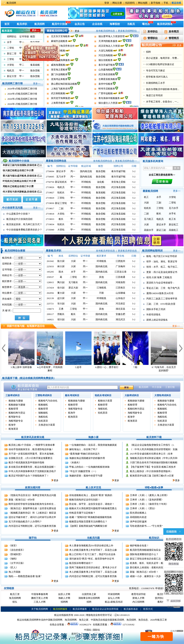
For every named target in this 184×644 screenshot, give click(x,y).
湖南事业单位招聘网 (89, 598)
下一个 (181, 348)
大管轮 (11, 65)
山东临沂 (120, 298)
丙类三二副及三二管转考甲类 (162, 299)
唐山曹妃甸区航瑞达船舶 (64, 90)
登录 (107, 3)
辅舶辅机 (43, 413)
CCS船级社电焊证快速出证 (160, 64)
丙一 (73, 171)
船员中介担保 (60, 24)
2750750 (50, 182)
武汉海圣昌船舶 (107, 81)
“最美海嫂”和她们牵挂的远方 (85, 454)
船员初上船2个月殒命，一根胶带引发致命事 (32, 445)
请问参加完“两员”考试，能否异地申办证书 (92, 559)
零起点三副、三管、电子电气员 (163, 288)
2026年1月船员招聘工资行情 (22, 104)
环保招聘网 (114, 594)
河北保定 (120, 304)
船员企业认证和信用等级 (105, 609)
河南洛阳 (120, 282)
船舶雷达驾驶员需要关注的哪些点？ (88, 522)
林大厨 (61, 266)
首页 (7, 24)
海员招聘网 (15, 598)
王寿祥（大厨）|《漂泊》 (143, 508)
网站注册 (117, 3)
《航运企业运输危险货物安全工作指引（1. (152, 445)
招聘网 (64, 602)
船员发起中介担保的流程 (19, 219)
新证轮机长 (61, 182)
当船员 (131, 24)
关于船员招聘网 (40, 609)
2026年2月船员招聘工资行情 (22, 99)
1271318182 (122, 625)
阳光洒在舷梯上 (138, 513)
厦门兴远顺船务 (59, 81)
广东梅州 (120, 266)
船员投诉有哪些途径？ (81, 563)
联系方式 (148, 609)
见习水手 (61, 177)
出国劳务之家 (89, 594)
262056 (50, 293)
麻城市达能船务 (59, 47)
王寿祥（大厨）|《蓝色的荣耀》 (147, 500)
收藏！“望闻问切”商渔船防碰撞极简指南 (91, 517)
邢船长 (61, 314)
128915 (50, 282)
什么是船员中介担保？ (18, 214)
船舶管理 (13, 409)
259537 (50, 277)
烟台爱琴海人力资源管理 (112, 43)
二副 (61, 208)
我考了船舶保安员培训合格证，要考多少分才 (93, 567)
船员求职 (22, 24)
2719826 (50, 187)
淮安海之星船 (118, 182)
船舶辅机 (43, 405)
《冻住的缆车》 (17, 550)
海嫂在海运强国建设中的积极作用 (87, 458)
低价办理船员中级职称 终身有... (163, 89)
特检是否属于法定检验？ (82, 513)
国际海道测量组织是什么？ (144, 554)
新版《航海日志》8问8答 (22, 500)
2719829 (50, 198)
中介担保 (157, 387)
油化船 (101, 182)
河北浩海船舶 (106, 62)
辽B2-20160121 (122, 615)
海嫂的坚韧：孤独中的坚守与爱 (86, 476)
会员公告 (80, 24)
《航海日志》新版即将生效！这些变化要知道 (32, 508)
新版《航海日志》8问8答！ (144, 572)
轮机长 (61, 193)
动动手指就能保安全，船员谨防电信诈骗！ (31, 449)
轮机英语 (43, 421)
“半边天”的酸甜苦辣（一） (83, 471)
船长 (61, 219)
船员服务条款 (131, 609)
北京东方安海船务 (60, 43)
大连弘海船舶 (106, 57)
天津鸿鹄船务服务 (108, 47)
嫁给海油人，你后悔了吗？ (84, 449)
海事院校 (115, 24)
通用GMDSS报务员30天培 (160, 293)
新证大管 (12, 76)
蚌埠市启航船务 (107, 95)
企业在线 (97, 24)
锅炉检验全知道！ (139, 546)
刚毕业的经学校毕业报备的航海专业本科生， (32, 504)
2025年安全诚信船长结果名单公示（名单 (151, 454)
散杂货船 (35, 42)
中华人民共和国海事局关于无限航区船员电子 (32, 471)
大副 (146, 203)
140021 (50, 319)
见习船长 (73, 282)
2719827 (50, 193)
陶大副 (61, 282)
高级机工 (174, 230)
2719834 (50, 224)
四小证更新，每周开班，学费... (162, 58)
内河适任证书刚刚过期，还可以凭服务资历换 (32, 526)
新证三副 (161, 230)
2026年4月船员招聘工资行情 (22, 89)
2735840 (50, 230)
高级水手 (149, 230)
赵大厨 (61, 298)
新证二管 (12, 53)
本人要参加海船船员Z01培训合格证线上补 (91, 546)
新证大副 (73, 288)
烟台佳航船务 (106, 66)
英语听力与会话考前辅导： (161, 283)
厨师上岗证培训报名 (157, 320)
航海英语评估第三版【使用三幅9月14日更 (152, 476)
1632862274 (79, 625)
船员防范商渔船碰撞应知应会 (145, 550)
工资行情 (170, 387)
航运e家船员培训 (114, 602)
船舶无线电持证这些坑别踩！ (85, 500)
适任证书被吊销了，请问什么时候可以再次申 (32, 517)
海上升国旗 (15, 572)
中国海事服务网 (40, 594)
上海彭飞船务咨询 (60, 95)
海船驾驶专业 (16, 421)
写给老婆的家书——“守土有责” (146, 526)
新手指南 (155, 3)
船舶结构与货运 (17, 413)
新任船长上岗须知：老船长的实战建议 (150, 567)
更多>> (177, 251)
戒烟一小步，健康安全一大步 (145, 576)
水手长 (172, 214)
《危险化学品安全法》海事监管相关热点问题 (32, 495)
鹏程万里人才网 (40, 598)
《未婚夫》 (75, 462)
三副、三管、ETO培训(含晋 (161, 304)
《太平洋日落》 (17, 563)
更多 (75, 31)
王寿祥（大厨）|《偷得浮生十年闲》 (149, 504)
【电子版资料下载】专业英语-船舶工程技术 (153, 467)
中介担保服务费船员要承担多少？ (24, 230)
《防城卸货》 (16, 554)
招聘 (148, 52)
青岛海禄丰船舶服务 (109, 104)
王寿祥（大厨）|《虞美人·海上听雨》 (149, 495)
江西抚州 (120, 261)
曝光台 (146, 24)
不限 (101, 293)
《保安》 (13, 546)
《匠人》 (13, 567)
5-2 (134, 261)
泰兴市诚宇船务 (107, 71)
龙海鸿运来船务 (59, 85)
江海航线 (101, 288)
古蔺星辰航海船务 (108, 85)
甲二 (22, 65)
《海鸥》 (13, 559)
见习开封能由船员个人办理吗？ (25, 522)
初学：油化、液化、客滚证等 (162, 261)
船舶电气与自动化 (48, 401)
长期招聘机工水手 (155, 83)
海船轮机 (43, 417)
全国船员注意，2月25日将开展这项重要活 (31, 458)
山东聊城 (120, 293)
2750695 (50, 177)
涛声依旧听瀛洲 (138, 522)
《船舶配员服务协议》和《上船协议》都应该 (32, 513)
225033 (50, 266)
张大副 (61, 304)
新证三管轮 (61, 203)
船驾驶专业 (15, 417)
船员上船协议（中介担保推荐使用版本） (151, 471)
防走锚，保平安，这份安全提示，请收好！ (92, 504)
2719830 (50, 203)
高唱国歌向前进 (138, 517)
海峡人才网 (64, 598)
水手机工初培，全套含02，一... (162, 102)
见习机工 (149, 219)
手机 (166, 3)
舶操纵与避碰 (16, 401)
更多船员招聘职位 (127, 31)
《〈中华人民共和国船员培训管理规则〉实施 (154, 449)
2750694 (50, 171)
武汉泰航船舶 (58, 100)
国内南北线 (86, 171)
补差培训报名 (153, 315)
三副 (159, 203)
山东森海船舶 (106, 76)
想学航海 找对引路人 (157, 77)
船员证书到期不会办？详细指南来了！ (29, 476)
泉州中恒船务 (106, 90)
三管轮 (11, 59)
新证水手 (61, 171)
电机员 (11, 71)
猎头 (15, 602)
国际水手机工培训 (156, 309)
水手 (9, 42)
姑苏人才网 (64, 594)
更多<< (37, 83)
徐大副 (61, 288)
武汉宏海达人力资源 (109, 52)
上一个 (4, 348)
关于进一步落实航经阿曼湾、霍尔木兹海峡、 (32, 454)
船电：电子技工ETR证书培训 (162, 256)
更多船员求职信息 (127, 251)
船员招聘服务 (60, 609)
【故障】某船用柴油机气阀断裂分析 (88, 526)
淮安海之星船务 (59, 76)
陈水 (61, 272)
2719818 (50, 214)
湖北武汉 (120, 319)
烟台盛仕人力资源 (108, 38)
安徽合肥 (120, 314)
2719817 (50, 208)
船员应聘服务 (80, 609)
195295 (50, 272)
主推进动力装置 (47, 425)
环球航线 (86, 182)
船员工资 (15, 594)
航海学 (12, 425)
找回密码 (130, 3)
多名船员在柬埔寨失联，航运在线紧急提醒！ (32, 467)
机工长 (172, 219)
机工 (146, 197)
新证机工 (174, 225)
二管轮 (11, 48)
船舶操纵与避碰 (17, 405)
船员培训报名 (165, 24)
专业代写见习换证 (155, 71)
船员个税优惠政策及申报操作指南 (26, 462)
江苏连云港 (121, 272)
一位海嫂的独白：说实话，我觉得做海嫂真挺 (93, 445)
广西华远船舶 (106, 100)
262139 (50, 298)
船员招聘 (11, 3)
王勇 (61, 309)
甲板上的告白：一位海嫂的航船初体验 (89, 467)
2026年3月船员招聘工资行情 (22, 94)
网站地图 (143, 3)
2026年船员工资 (159, 620)
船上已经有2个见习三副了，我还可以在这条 (92, 554)
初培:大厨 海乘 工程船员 (159, 277)
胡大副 (61, 319)
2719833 (50, 219)
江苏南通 (120, 277)
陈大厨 (61, 261)
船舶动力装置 (105, 401)
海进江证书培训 (154, 95)
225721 (50, 304)
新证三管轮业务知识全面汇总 (145, 559)
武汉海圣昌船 (118, 187)
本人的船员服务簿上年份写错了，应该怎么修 (93, 550)
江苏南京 (120, 288)
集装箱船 (101, 193)
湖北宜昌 (120, 309)
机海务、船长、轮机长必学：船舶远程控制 (152, 563)
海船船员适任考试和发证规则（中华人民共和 (154, 458)
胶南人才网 (138, 598)
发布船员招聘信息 (105, 31)
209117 (50, 314)
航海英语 (13, 429)
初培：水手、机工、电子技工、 (163, 267)
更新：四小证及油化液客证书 (162, 272)
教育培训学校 (139, 594)
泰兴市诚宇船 (118, 171)
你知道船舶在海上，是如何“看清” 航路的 (91, 495)
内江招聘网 (138, 602)
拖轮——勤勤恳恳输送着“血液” (25, 576)
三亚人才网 (40, 602)
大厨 (146, 225)
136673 (50, 309)
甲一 (22, 42)
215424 (50, 288)
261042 (50, 261)
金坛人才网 (114, 598)
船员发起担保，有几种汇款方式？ (24, 224)
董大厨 (61, 293)
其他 (101, 277)
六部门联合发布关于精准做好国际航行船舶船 (154, 462)
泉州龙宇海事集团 (60, 104)
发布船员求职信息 (105, 251)
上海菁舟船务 (58, 38)
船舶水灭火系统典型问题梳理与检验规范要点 (93, 508)
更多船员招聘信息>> (126, 161)
